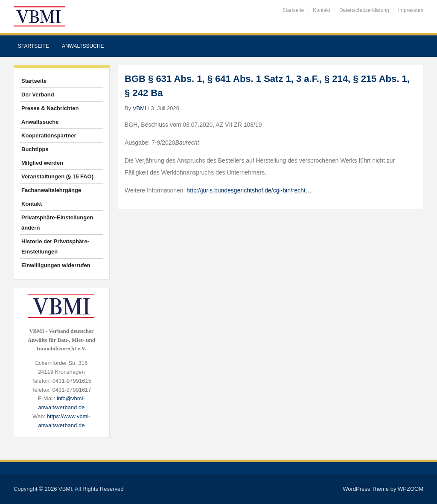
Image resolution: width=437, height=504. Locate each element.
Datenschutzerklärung (364, 10)
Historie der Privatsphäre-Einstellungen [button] (55, 246)
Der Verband (38, 95)
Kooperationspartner (49, 135)
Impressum (411, 10)
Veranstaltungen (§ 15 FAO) (57, 176)
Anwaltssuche (83, 46)
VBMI (140, 108)
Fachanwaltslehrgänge (51, 190)
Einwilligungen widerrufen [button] (56, 265)
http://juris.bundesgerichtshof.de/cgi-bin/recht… (249, 190)
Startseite (293, 10)
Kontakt (322, 10)
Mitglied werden (42, 163)
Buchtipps (35, 149)
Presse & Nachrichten (50, 108)
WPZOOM (411, 489)
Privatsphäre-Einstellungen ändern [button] (57, 223)
